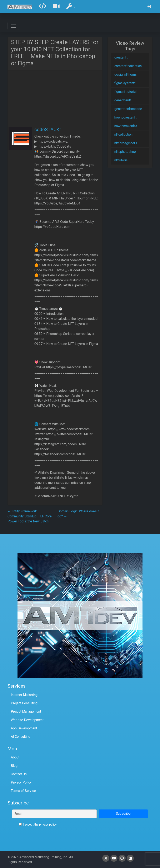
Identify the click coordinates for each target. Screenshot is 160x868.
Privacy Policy (21, 782)
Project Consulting (24, 703)
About (15, 757)
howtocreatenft (125, 117)
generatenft (123, 100)
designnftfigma (125, 75)
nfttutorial (121, 160)
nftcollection (123, 135)
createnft (121, 57)
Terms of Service (23, 791)
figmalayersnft (125, 83)
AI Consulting (21, 737)
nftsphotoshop (125, 152)
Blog (14, 766)
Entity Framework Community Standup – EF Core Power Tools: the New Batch (30, 516)
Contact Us (19, 774)
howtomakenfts (126, 126)
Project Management (26, 712)
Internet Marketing (24, 695)
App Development (24, 728)
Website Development (27, 720)
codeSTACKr (48, 130)
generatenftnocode (128, 109)
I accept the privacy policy (38, 825)
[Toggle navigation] (13, 26)
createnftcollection (128, 66)
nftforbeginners (126, 143)
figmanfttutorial (125, 92)
